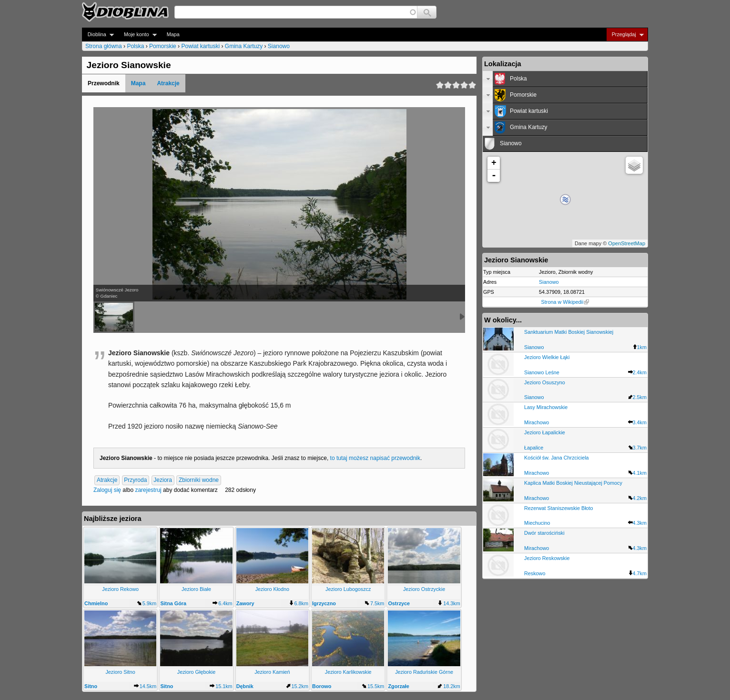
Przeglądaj (625, 35)
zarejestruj (148, 490)
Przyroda (135, 480)
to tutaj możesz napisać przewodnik (375, 458)
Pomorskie (163, 46)
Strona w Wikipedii (565, 302)
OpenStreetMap (627, 243)
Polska (135, 46)
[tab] (565, 79)
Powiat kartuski (200, 46)
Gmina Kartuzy (244, 46)
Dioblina (98, 35)
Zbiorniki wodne (199, 480)
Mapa (173, 34)
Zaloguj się (107, 490)
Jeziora (163, 480)
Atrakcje (168, 83)
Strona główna (104, 46)
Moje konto (137, 35)
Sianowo (279, 46)
